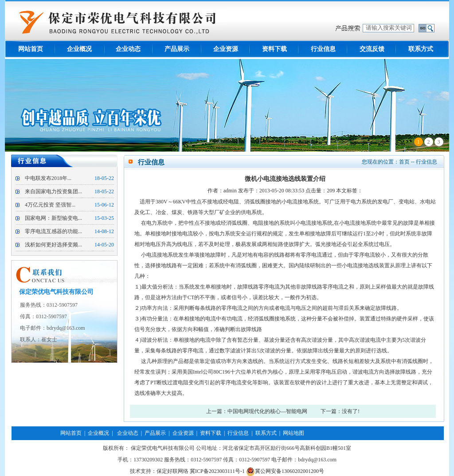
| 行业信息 (235, 433)
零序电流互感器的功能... (53, 231)
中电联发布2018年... (48, 178)
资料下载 (274, 49)
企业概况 (79, 49)
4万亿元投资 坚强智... (50, 205)
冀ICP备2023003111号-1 (217, 471)
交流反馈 (372, 49)
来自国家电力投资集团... (53, 191)
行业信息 (323, 49)
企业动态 (128, 49)
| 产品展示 (152, 433)
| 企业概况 (95, 433)
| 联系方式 (262, 433)
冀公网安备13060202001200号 (285, 471)
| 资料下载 (207, 433)
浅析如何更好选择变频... (53, 245)
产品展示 (177, 49)
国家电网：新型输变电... (53, 218)
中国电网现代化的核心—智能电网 (267, 411)
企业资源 (226, 49)
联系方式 (421, 49)
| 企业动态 (123, 433)
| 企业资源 (180, 433)
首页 (404, 162)
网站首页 (31, 49)
